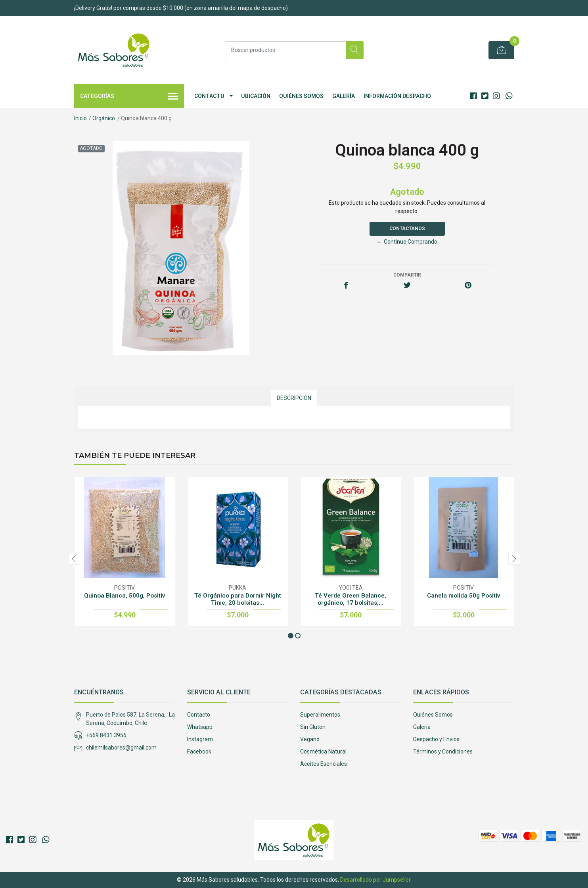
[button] (291, 636)
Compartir (407, 275)
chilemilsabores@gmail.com (121, 748)
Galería (344, 96)
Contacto (209, 96)
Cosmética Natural (323, 752)
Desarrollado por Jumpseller (375, 880)
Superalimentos (320, 715)
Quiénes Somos (301, 96)
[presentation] (74, 559)
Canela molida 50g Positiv (464, 596)
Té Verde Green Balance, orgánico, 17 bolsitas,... (351, 599)
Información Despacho (397, 96)
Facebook (199, 752)
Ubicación (256, 96)
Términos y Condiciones (443, 752)
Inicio (80, 118)
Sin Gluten (313, 727)
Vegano (310, 739)
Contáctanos (407, 229)
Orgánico (104, 118)
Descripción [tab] (294, 398)
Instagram (200, 739)
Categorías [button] (129, 97)
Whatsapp (200, 727)
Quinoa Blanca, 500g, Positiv (124, 596)
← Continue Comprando (407, 242)
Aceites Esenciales (324, 764)
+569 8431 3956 (106, 735)
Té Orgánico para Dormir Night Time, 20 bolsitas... (238, 599)
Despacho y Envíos (436, 739)
